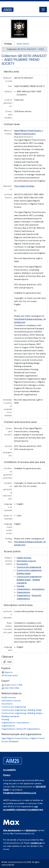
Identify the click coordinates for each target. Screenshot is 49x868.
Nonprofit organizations (28, 729)
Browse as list (10, 675)
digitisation (31, 830)
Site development (12, 830)
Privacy (7, 775)
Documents (22, 564)
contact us (36, 843)
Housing (21, 586)
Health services (24, 558)
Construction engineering (29, 567)
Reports (7, 672)
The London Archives (24, 186)
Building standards (10, 716)
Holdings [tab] (8, 44)
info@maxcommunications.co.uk (20, 793)
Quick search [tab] (23, 44)
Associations (38, 589)
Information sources (26, 561)
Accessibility (10, 770)
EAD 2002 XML (10, 688)
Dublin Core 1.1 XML (12, 685)
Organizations (23, 589)
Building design (24, 573)
